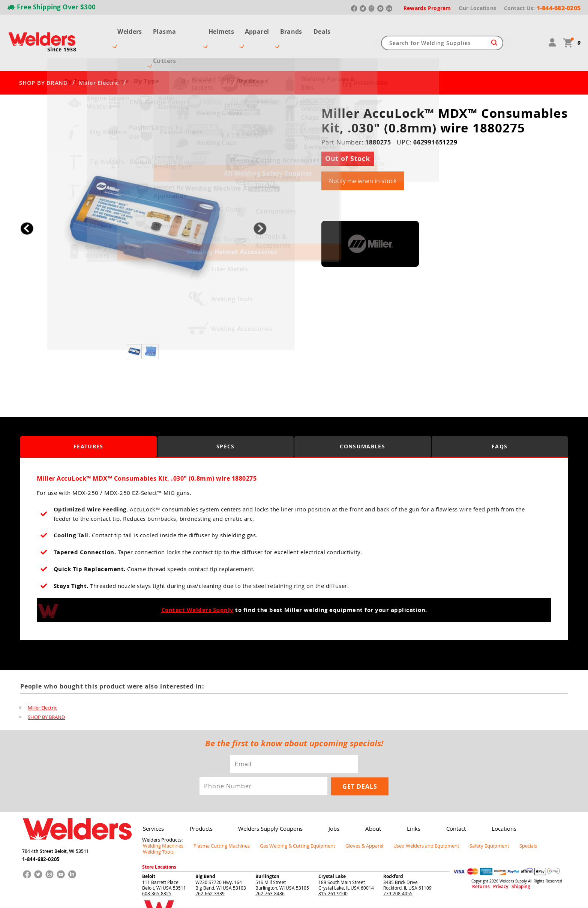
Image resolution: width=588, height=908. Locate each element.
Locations (489, 802)
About (364, 802)
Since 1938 (62, 36)
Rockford (393, 843)
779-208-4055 (398, 860)
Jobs (327, 802)
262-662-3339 (210, 860)
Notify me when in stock (363, 154)
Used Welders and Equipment (407, 819)
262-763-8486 (270, 860)
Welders (124, 29)
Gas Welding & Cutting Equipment (286, 819)
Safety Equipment (465, 819)
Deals (328, 29)
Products (199, 802)
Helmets (221, 29)
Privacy (495, 854)
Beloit (149, 843)
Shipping (510, 854)
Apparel (259, 29)
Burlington (267, 843)
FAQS (499, 420)
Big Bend (205, 843)
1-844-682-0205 (41, 831)
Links (403, 802)
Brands (295, 29)
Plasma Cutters (173, 29)
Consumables (363, 420)
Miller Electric (99, 56)
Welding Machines (161, 819)
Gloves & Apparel (349, 819)
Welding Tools (533, 819)
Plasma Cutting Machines (216, 819)
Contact (443, 802)
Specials (501, 819)
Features (88, 420)
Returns (478, 854)
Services (152, 802)
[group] (143, 200)
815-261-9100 (333, 860)
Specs (226, 420)
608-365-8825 (157, 860)
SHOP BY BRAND (43, 56)
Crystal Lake (332, 843)
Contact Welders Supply (197, 584)
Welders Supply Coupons (265, 802)
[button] (260, 202)
